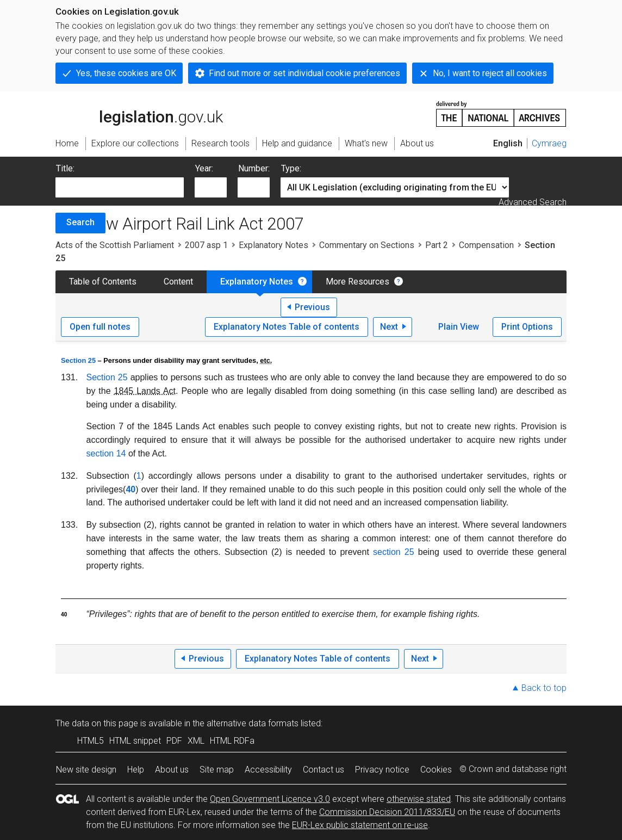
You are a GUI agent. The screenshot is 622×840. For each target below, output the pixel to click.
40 (130, 489)
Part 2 (437, 245)
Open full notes (100, 327)
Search (80, 222)
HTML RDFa (232, 741)
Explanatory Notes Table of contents (287, 327)
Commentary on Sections (367, 245)
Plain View (459, 327)
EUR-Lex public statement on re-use (360, 825)
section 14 (106, 453)
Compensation (486, 245)
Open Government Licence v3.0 (270, 799)
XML (196, 741)
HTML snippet (135, 741)
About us (172, 770)
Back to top (544, 688)
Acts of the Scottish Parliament (115, 245)
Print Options (527, 327)
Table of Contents (103, 282)
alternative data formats (253, 723)
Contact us (324, 770)
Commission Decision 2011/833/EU (387, 812)
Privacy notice (382, 770)
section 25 (394, 552)
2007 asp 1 (206, 245)
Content (178, 282)
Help (136, 770)
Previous (312, 307)
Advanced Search (533, 202)
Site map (217, 770)
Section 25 (78, 360)
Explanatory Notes (273, 245)
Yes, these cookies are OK (126, 73)
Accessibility (268, 770)
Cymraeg (549, 143)
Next (389, 327)
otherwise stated (419, 799)
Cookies (436, 770)
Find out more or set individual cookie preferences (304, 73)
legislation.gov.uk (139, 113)
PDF (174, 741)
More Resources (357, 282)
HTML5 (91, 741)
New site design (86, 770)
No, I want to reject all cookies (490, 73)
